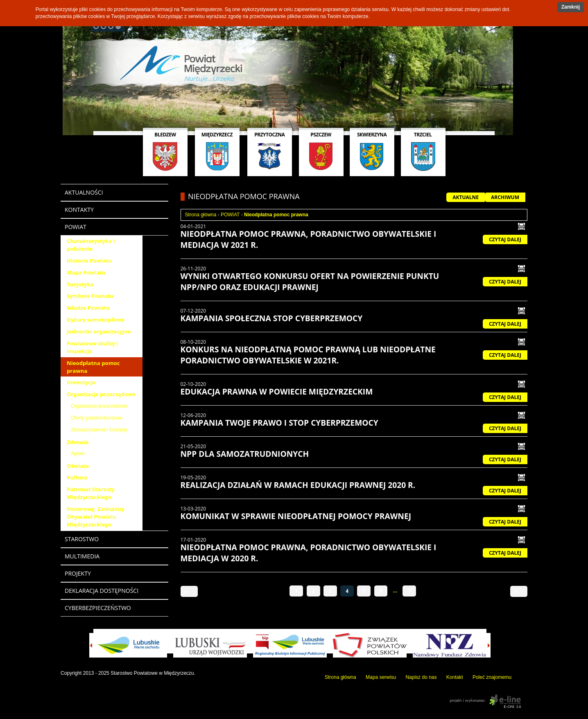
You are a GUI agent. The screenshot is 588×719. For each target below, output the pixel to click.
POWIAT (230, 215)
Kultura (77, 477)
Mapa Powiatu (86, 272)
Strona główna (201, 215)
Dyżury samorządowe (96, 320)
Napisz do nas (421, 677)
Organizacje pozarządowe (101, 394)
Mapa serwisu (381, 677)
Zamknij (571, 7)
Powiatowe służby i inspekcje (92, 347)
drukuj (521, 226)
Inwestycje (81, 382)
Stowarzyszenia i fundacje (99, 430)
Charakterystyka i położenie (91, 245)
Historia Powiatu (89, 261)
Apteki (78, 454)
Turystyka (80, 284)
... (395, 591)
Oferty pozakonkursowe (97, 418)
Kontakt (455, 677)
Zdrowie (78, 442)
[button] (571, 7)
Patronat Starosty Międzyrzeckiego (91, 493)
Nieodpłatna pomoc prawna (93, 367)
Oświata (78, 466)
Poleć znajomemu (492, 677)
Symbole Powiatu (90, 296)
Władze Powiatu (88, 308)
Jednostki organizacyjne (99, 331)
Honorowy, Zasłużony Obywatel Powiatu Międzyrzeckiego (96, 517)
